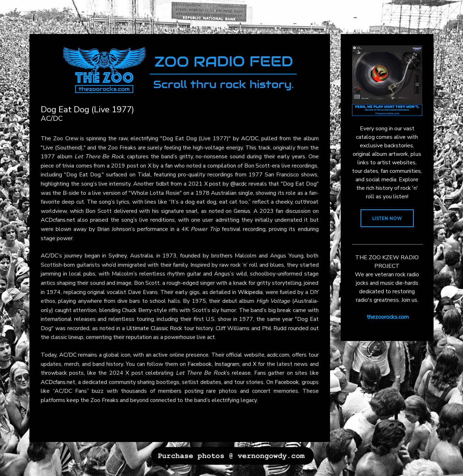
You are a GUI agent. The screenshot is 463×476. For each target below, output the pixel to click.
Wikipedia (250, 292)
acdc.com (278, 355)
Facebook (200, 364)
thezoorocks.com (388, 317)
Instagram (227, 364)
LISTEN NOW (387, 219)
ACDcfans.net (58, 220)
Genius (242, 211)
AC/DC (250, 138)
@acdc (239, 184)
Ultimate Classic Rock (154, 328)
